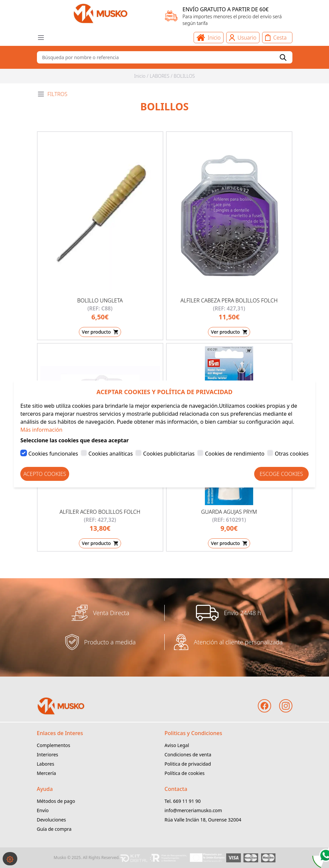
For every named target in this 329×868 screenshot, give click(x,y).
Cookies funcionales (53, 454)
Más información (41, 430)
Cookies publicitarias (169, 454)
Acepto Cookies (45, 474)
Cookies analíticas (111, 454)
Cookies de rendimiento (235, 454)
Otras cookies (292, 454)
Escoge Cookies (281, 474)
